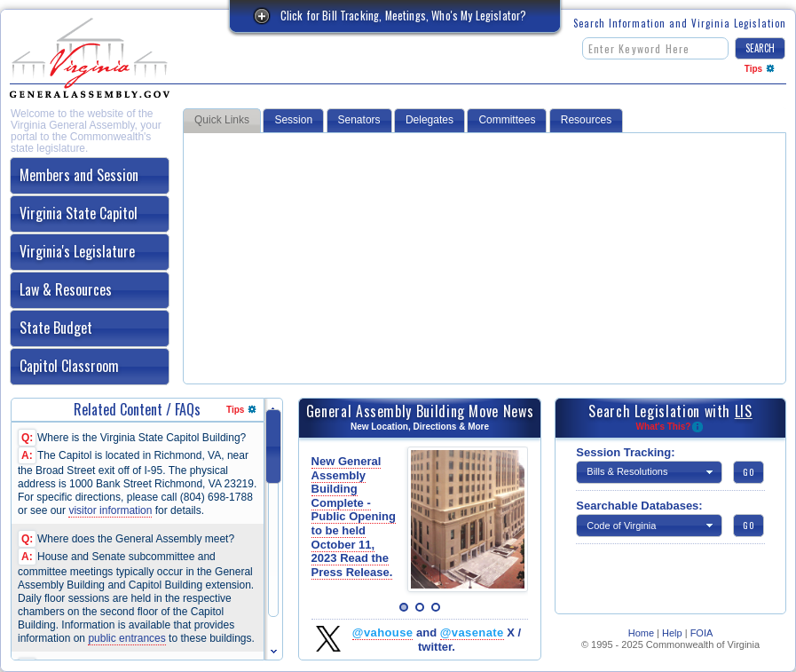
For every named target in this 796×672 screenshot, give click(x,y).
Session (293, 120)
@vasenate (472, 632)
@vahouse (383, 632)
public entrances (126, 638)
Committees (507, 120)
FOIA (702, 633)
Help (672, 633)
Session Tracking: (625, 452)
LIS (744, 411)
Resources (586, 120)
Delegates (430, 120)
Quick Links (222, 120)
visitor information (110, 510)
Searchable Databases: (639, 506)
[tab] (90, 176)
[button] (760, 48)
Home (641, 633)
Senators (359, 120)
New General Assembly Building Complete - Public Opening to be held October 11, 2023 (354, 517)
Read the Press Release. (352, 565)
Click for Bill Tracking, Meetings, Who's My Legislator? (404, 16)
